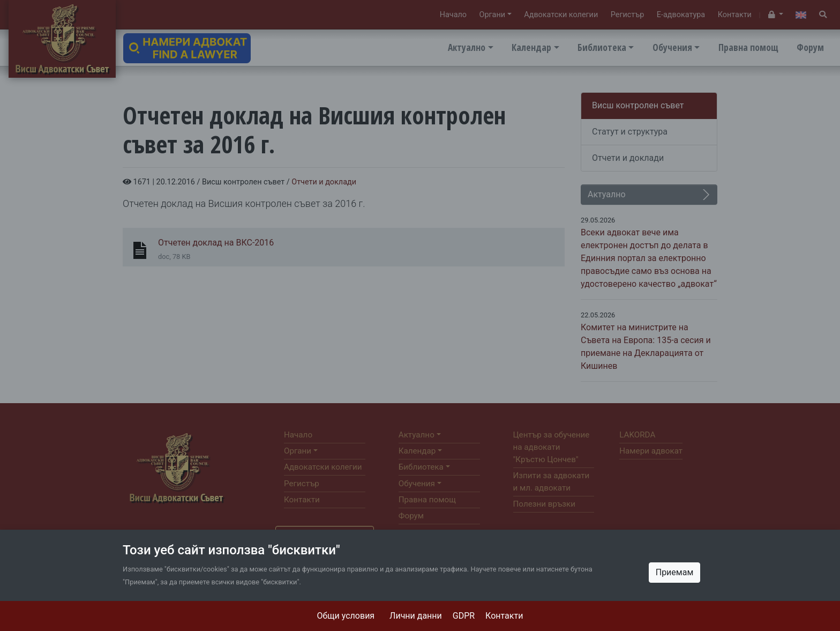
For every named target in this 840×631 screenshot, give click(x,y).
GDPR (464, 616)
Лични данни (416, 616)
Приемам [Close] (675, 572)
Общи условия (346, 616)
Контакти (504, 616)
